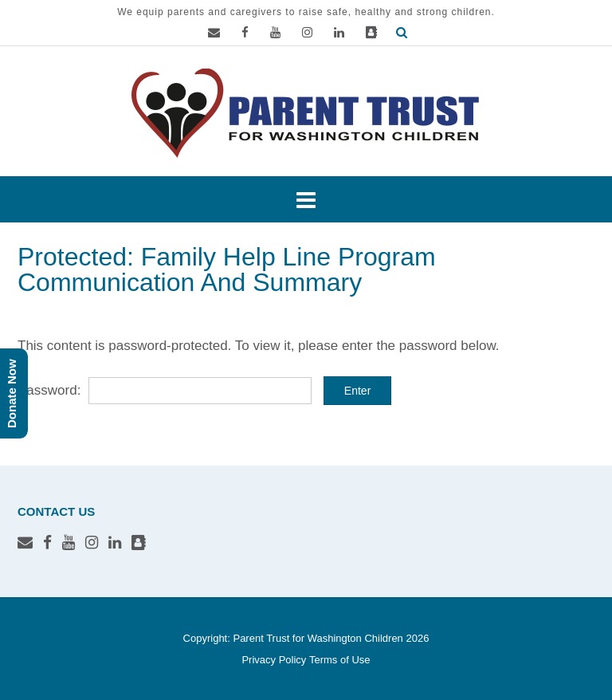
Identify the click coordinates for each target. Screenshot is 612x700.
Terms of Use (340, 660)
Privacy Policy (274, 660)
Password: (165, 390)
